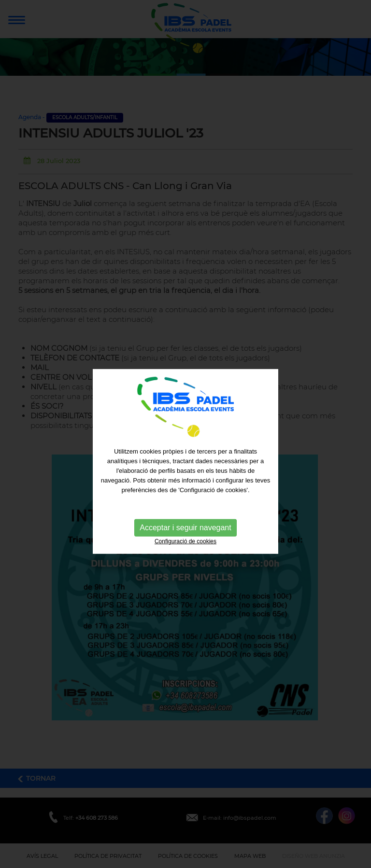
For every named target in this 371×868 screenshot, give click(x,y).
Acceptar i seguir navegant (185, 535)
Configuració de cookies (185, 549)
